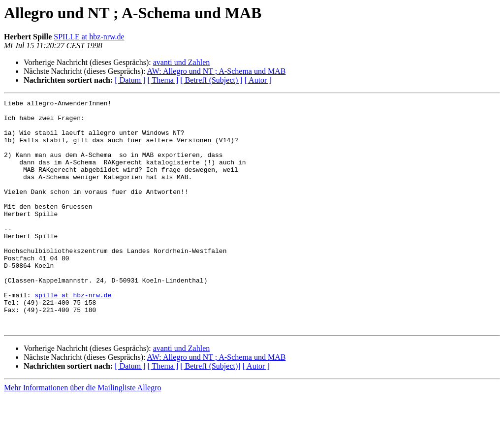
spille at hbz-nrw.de (73, 335)
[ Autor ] (258, 80)
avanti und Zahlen (182, 62)
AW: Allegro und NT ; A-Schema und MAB (217, 71)
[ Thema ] (163, 80)
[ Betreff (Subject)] (210, 412)
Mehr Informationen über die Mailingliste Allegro (82, 433)
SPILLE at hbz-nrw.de (89, 37)
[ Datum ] (130, 80)
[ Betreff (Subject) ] (211, 80)
